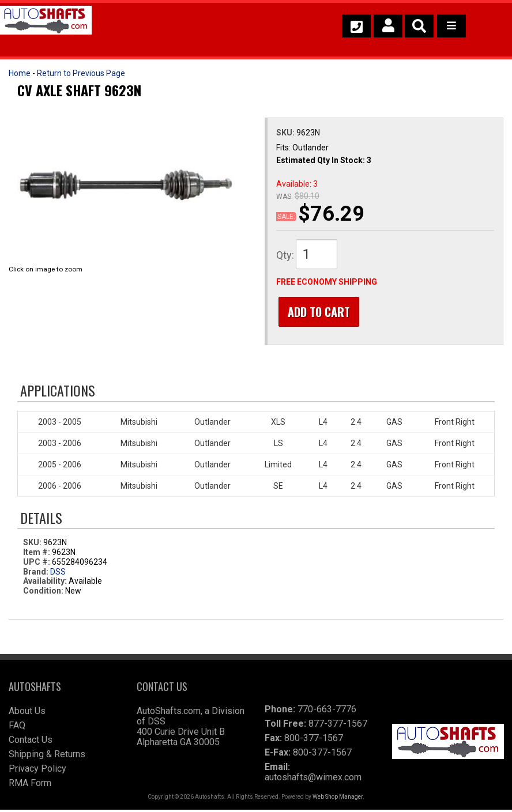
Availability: (45, 583)
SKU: (286, 133)
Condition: (43, 593)
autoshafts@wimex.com (313, 779)
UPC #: (37, 564)
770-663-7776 (327, 711)
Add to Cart (317, 312)
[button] (419, 26)
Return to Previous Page (81, 73)
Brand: (36, 573)
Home (20, 73)
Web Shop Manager (338, 799)
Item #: (37, 554)
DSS (58, 573)
